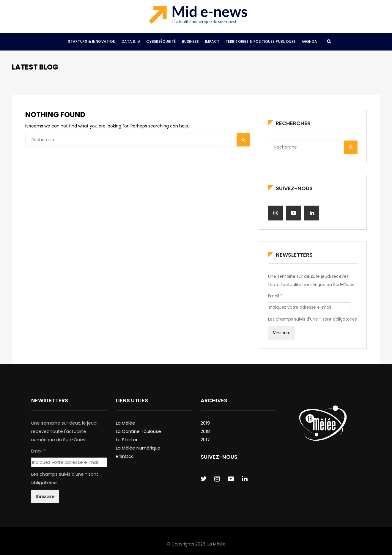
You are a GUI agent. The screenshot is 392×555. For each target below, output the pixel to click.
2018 (205, 431)
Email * (275, 296)
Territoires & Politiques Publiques (261, 41)
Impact (212, 41)
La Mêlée (126, 423)
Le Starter (127, 440)
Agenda (309, 41)
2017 (205, 440)
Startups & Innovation (92, 41)
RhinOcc (125, 456)
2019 (205, 423)
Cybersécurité (161, 41)
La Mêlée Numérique (138, 448)
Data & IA (131, 41)
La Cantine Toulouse (138, 431)
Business (191, 41)
